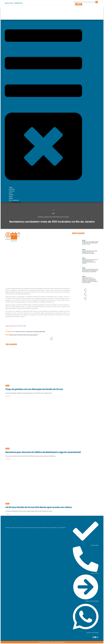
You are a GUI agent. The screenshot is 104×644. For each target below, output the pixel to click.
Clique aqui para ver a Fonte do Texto (16, 326)
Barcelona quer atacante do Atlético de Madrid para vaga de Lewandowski (43, 452)
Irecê (84, 240)
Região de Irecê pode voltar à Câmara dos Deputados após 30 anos (90, 243)
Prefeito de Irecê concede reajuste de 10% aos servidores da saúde (90, 252)
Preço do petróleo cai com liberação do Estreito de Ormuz (34, 389)
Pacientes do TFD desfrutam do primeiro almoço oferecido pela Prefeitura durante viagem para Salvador (90, 280)
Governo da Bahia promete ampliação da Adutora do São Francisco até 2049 (90, 271)
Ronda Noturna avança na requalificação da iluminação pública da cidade (90, 261)
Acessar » (8, 396)
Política (7, 386)
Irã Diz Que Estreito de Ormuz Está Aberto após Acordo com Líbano (39, 507)
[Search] (97, 2)
